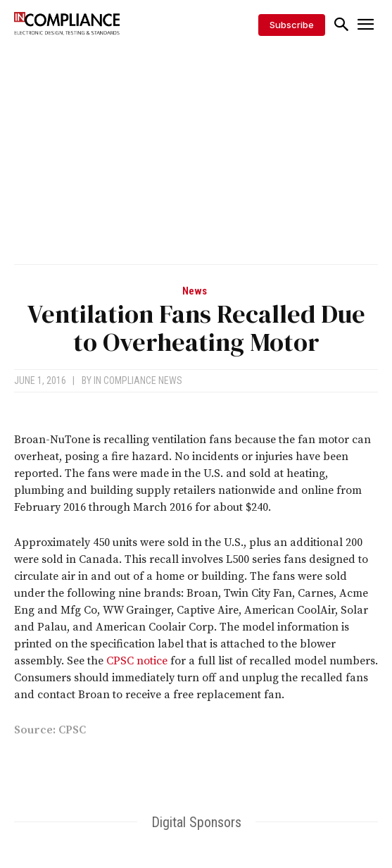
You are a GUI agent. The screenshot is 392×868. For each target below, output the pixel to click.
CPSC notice (137, 661)
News (195, 291)
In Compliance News (138, 380)
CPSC (72, 730)
